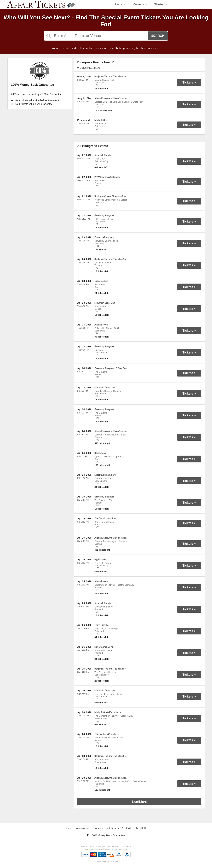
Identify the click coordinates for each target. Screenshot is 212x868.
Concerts (140, 4)
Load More (139, 802)
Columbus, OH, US (89, 68)
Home (68, 828)
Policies (98, 828)
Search (158, 36)
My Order (127, 828)
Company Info (82, 828)
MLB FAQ (142, 828)
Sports (120, 4)
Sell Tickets (112, 828)
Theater (161, 4)
